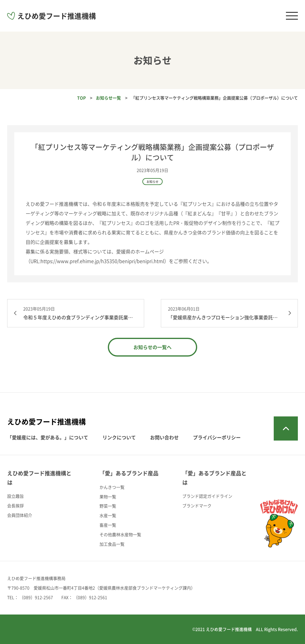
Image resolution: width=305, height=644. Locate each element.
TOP (81, 98)
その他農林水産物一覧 (120, 534)
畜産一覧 (108, 525)
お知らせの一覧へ (152, 347)
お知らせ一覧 (108, 98)
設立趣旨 (15, 496)
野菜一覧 (108, 506)
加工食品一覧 (112, 544)
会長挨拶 (15, 505)
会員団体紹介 (20, 515)
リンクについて (119, 437)
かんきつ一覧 (112, 487)
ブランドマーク (197, 505)
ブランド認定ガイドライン (207, 496)
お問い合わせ (164, 437)
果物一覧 (108, 497)
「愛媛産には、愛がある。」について (48, 437)
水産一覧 (108, 515)
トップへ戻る (286, 428)
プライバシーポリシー (217, 437)
